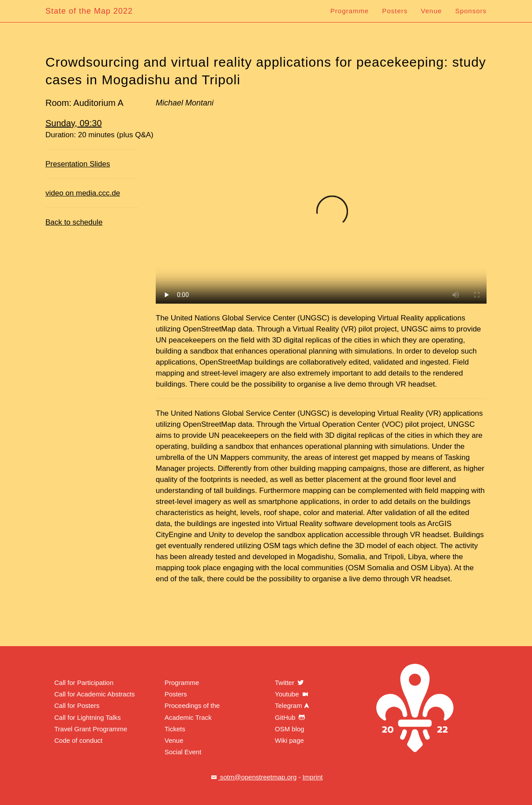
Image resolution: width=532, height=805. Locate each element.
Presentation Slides (78, 164)
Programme (350, 11)
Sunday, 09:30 (74, 123)
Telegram (293, 705)
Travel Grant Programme (91, 729)
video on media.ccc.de (83, 193)
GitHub (290, 717)
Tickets (175, 729)
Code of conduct (78, 740)
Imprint (313, 777)
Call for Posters (77, 705)
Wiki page (289, 740)
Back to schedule (74, 222)
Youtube (292, 694)
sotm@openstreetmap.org (253, 777)
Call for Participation (84, 683)
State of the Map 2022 (89, 11)
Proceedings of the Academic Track (192, 711)
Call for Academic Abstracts (95, 694)
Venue (431, 11)
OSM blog (290, 729)
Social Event (183, 752)
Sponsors (471, 11)
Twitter (290, 683)
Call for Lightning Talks (88, 717)
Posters (395, 11)
